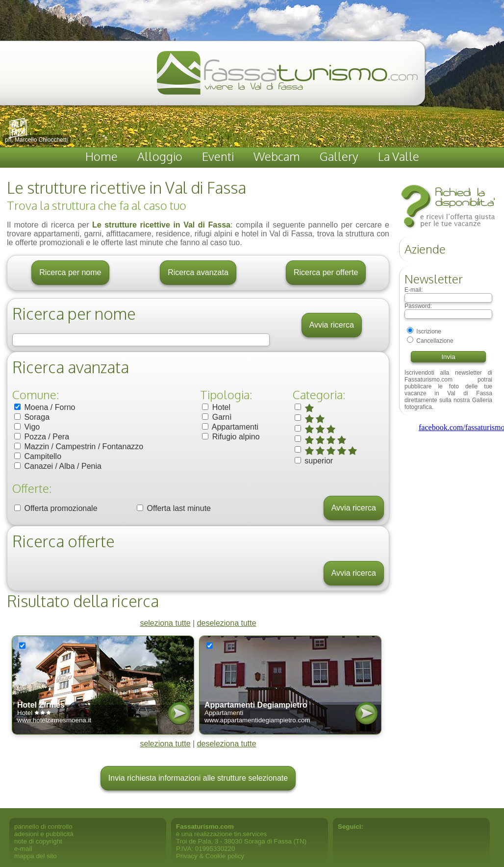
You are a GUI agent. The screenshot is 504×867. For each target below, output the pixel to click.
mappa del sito (36, 856)
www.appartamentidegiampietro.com (257, 720)
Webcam (277, 156)
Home (101, 156)
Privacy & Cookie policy (210, 856)
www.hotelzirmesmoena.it (54, 720)
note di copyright (38, 841)
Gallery (339, 156)
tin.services (251, 834)
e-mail (23, 849)
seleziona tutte (165, 623)
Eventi (218, 156)
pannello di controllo (43, 827)
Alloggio (160, 156)
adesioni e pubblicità (44, 834)
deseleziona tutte (227, 623)
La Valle (399, 156)
